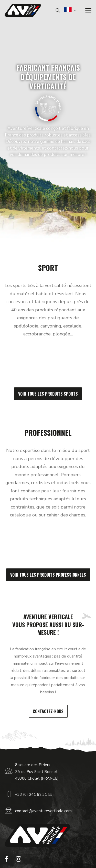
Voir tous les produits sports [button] (48, 394)
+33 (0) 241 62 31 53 (34, 795)
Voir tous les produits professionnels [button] (48, 575)
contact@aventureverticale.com (43, 811)
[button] (6, 860)
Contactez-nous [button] (48, 711)
